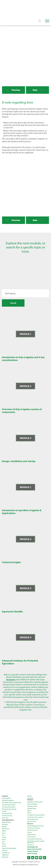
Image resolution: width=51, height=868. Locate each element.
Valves (29, 814)
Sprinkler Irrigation (8, 801)
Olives (4, 845)
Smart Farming (32, 854)
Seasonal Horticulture (9, 805)
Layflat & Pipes (32, 809)
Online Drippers (32, 805)
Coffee (4, 832)
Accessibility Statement (35, 840)
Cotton (4, 838)
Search (13, 303)
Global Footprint (32, 831)
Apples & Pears (7, 823)
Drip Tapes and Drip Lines (35, 803)
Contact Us (31, 845)
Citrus (4, 834)
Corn (3, 836)
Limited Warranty (33, 820)
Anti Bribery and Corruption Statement (36, 843)
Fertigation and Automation (36, 816)
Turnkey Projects (33, 852)
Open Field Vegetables (9, 849)
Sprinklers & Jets (32, 807)
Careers (30, 833)
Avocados (5, 825)
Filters (29, 811)
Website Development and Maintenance (26, 865)
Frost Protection (7, 814)
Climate (4, 812)
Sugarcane (5, 858)
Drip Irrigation (6, 799)
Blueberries (6, 829)
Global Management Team (35, 827)
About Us (30, 824)
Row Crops (5, 819)
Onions (4, 847)
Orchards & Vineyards (9, 808)
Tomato (30, 797)
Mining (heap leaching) (9, 810)
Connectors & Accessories (35, 818)
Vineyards (30, 799)
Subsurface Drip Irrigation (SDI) (11, 803)
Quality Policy (32, 835)
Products (30, 800)
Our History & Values (34, 829)
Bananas (4, 827)
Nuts (3, 842)
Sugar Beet (5, 856)
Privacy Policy (31, 837)
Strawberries (6, 853)
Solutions (5, 797)
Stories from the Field (34, 850)
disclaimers (11, 680)
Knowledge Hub (33, 848)
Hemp (4, 840)
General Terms (32, 822)
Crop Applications (8, 821)
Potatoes (5, 851)
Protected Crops (7, 816)
